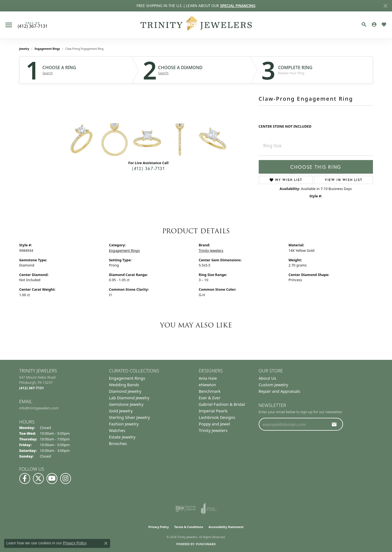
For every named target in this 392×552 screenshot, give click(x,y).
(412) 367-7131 (148, 168)
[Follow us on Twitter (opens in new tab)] (38, 479)
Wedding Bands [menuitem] (124, 385)
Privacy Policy (159, 527)
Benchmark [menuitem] (210, 391)
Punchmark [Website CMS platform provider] (206, 544)
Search (48, 73)
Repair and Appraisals (280, 391)
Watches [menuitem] (117, 430)
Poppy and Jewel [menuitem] (214, 424)
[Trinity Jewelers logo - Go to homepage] (196, 25)
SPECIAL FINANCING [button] (238, 6)
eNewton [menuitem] (208, 385)
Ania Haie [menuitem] (208, 378)
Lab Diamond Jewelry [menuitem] (129, 398)
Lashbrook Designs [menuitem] (217, 417)
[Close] (385, 6)
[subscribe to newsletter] (334, 424)
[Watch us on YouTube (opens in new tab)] (52, 479)
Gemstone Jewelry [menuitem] (126, 404)
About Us (268, 378)
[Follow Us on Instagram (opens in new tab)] (66, 479)
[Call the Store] (32, 388)
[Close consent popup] (106, 543)
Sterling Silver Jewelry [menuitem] (130, 417)
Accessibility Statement (226, 527)
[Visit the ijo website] (185, 508)
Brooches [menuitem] (118, 443)
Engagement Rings (47, 49)
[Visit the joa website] (209, 508)
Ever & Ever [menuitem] (210, 398)
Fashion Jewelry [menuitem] (124, 424)
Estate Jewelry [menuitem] (122, 437)
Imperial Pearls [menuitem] (213, 411)
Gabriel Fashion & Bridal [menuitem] (222, 404)
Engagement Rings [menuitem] (127, 378)
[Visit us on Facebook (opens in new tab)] (25, 479)
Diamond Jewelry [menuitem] (125, 391)
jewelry (24, 49)
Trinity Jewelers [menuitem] (213, 430)
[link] (33, 25)
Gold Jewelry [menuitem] (121, 411)
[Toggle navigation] (9, 25)
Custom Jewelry (274, 385)
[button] (364, 24)
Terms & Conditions (189, 527)
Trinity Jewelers (211, 250)
